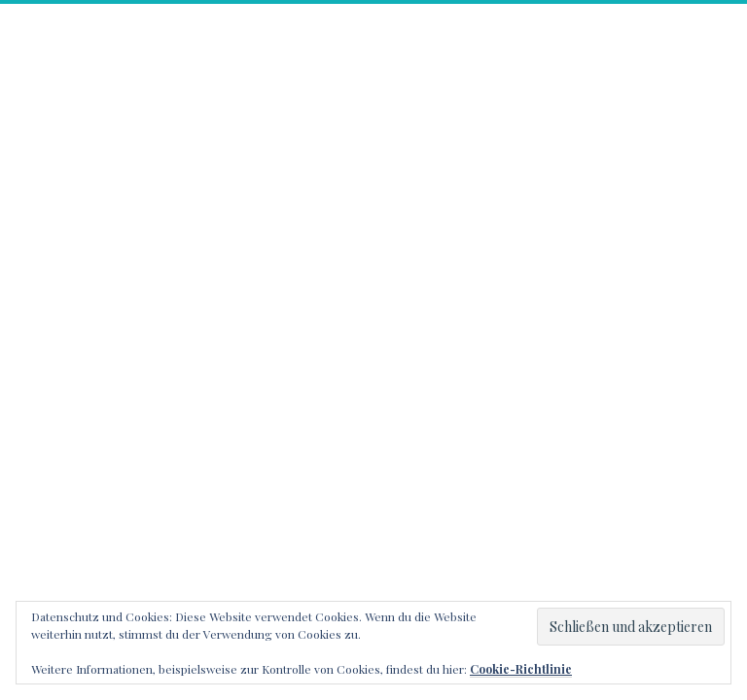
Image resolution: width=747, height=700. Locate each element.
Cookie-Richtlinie (521, 669)
